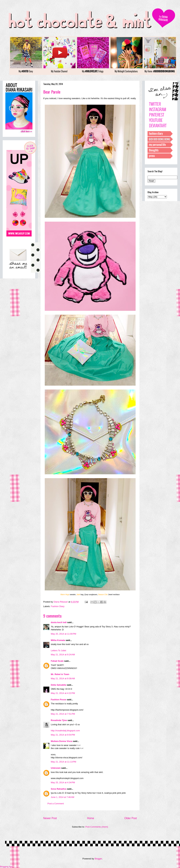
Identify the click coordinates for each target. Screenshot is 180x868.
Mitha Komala (58, 640)
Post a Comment (56, 804)
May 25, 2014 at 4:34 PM (63, 782)
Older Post (131, 818)
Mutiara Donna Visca (62, 741)
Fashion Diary (58, 606)
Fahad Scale (57, 661)
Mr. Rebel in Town (60, 674)
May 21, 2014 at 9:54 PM (63, 735)
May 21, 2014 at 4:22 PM (63, 693)
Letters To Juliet (58, 650)
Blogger (98, 859)
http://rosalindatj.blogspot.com (65, 731)
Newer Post (50, 818)
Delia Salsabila (58, 685)
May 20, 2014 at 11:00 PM (64, 634)
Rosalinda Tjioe (59, 720)
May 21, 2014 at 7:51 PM (63, 714)
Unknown (56, 768)
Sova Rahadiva (59, 789)
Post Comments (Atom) (97, 827)
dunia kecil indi (59, 622)
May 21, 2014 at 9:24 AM (63, 655)
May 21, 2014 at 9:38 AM (63, 678)
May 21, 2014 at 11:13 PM (64, 762)
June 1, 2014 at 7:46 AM (62, 797)
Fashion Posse (59, 700)
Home (91, 818)
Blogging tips (6, 867)
